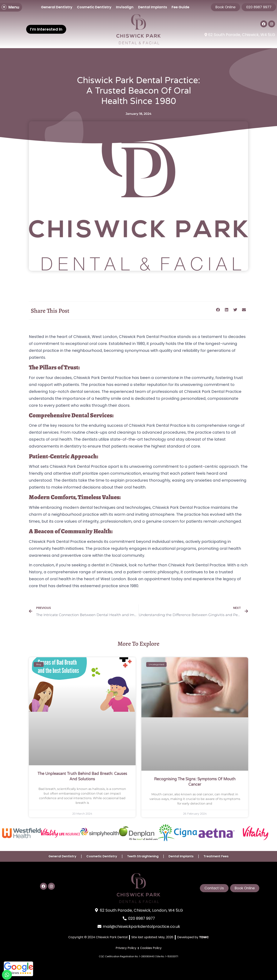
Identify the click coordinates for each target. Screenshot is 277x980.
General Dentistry (57, 7)
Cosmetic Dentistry (94, 7)
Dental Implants (153, 7)
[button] (218, 310)
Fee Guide (180, 7)
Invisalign (125, 7)
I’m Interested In (46, 29)
